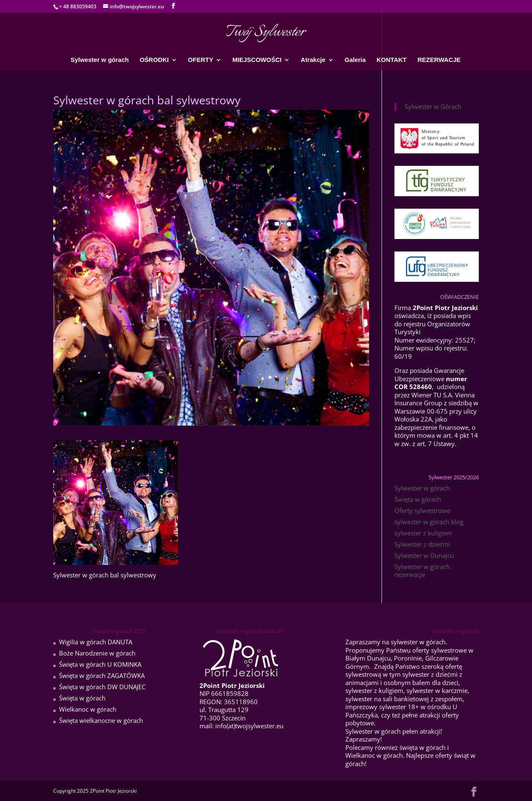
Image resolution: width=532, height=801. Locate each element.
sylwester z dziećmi (430, 674)
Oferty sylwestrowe (422, 510)
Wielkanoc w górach (88, 709)
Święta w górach (418, 499)
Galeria (355, 60)
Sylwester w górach (100, 60)
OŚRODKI (154, 60)
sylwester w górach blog (429, 522)
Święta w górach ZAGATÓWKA (102, 675)
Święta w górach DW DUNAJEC (102, 687)
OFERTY (201, 60)
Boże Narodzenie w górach (97, 653)
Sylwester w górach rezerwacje (422, 571)
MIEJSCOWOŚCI (257, 60)
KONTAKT (392, 60)
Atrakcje (313, 60)
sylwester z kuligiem (423, 533)
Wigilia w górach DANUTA (96, 642)
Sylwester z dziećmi (422, 544)
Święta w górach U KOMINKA (100, 664)
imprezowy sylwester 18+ (382, 707)
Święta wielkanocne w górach (101, 720)
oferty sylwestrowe (440, 650)
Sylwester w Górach (433, 106)
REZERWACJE (439, 60)
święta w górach (422, 747)
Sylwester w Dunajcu (424, 555)
